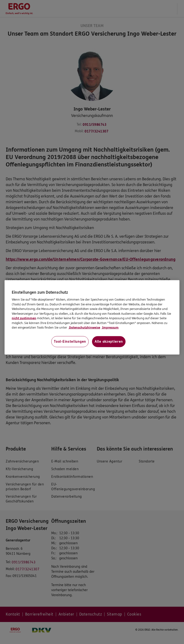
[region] (92, 317)
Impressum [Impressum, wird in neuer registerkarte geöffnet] (110, 328)
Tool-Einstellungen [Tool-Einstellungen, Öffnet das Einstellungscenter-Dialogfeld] (70, 341)
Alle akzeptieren (109, 341)
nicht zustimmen (24, 318)
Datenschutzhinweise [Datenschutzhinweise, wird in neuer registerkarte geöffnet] (84, 328)
